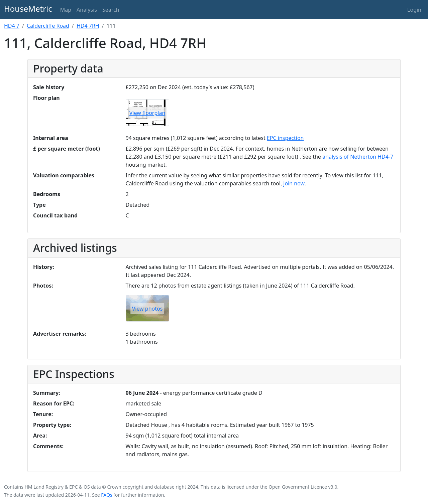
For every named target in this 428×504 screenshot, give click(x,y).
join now (294, 183)
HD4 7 (12, 26)
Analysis (87, 10)
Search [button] (111, 10)
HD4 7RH (88, 26)
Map (66, 10)
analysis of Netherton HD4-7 (358, 157)
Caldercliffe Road (48, 26)
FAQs (106, 495)
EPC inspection (285, 138)
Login (414, 10)
